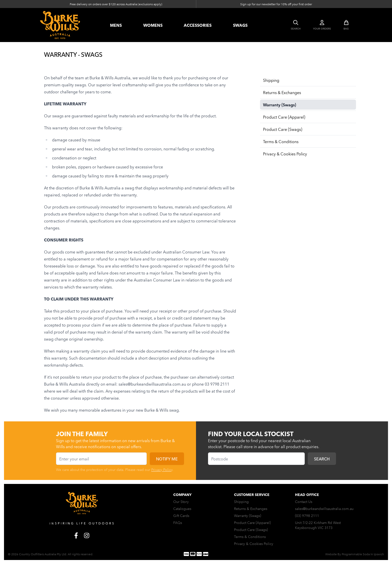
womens (153, 25)
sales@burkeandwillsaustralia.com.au (324, 508)
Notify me (167, 459)
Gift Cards (181, 515)
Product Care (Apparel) (284, 117)
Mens (116, 25)
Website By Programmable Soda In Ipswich (355, 554)
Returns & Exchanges (282, 92)
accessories (198, 25)
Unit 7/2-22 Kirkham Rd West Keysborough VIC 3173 (318, 525)
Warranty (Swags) (279, 105)
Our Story (181, 501)
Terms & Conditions (281, 141)
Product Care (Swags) (283, 129)
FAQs (178, 522)
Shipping (271, 80)
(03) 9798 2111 (307, 515)
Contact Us (304, 501)
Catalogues (182, 508)
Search (322, 459)
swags (240, 25)
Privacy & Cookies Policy (285, 154)
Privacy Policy (162, 469)
